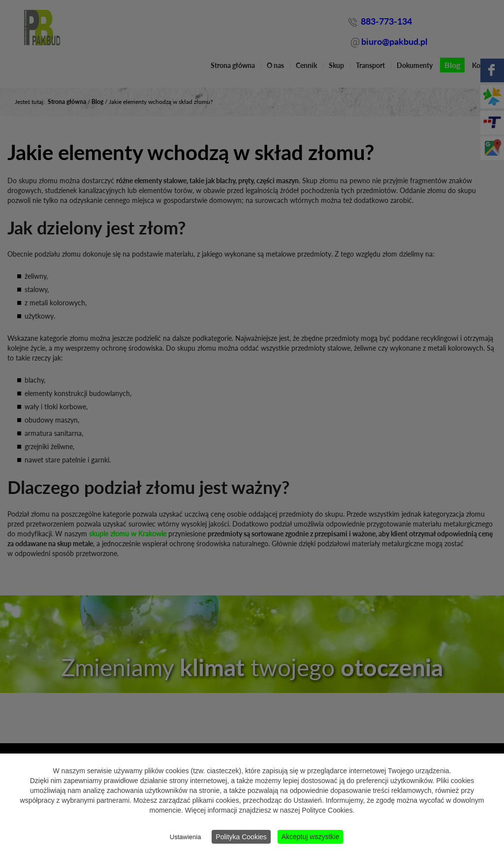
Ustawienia (186, 837)
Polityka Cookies (241, 837)
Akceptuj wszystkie (310, 837)
